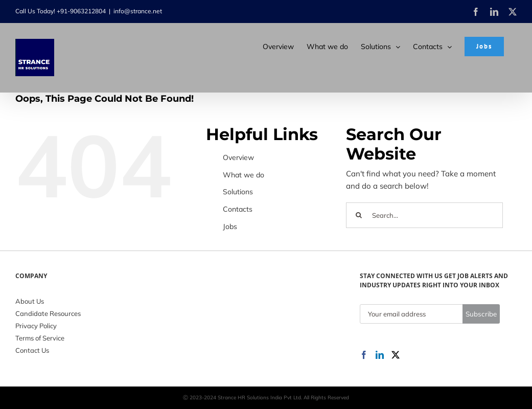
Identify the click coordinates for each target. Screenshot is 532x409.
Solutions (238, 192)
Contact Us (32, 350)
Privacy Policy (36, 326)
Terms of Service (40, 338)
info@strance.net (138, 11)
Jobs (230, 226)
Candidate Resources (48, 313)
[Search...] (424, 215)
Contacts (238, 209)
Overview (238, 157)
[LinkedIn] (380, 355)
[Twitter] (396, 355)
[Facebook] (364, 355)
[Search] (359, 215)
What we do (244, 175)
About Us (30, 301)
